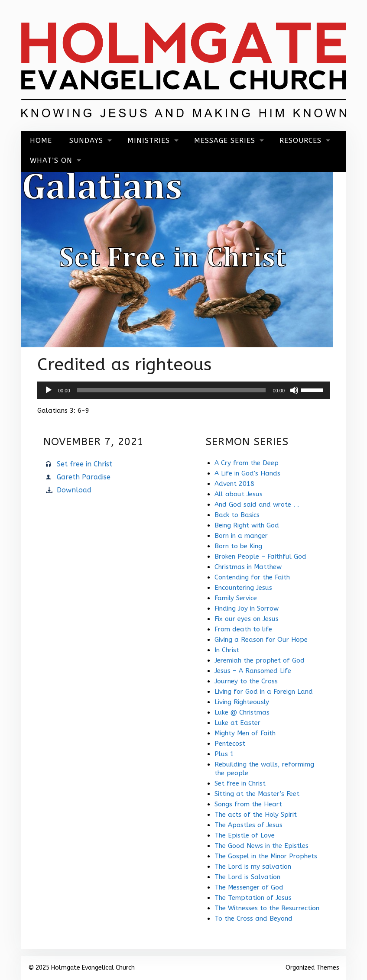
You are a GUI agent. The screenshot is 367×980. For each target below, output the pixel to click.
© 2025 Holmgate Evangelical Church (81, 968)
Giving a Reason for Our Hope (261, 640)
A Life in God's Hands (247, 473)
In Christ (227, 650)
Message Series (225, 141)
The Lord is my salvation (253, 867)
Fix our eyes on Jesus (247, 619)
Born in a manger (241, 536)
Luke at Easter (237, 723)
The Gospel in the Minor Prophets (266, 856)
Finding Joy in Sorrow (247, 608)
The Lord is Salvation (247, 877)
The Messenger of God (249, 887)
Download (74, 490)
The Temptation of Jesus (253, 898)
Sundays (86, 141)
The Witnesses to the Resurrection (267, 908)
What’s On (51, 160)
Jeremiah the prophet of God (260, 660)
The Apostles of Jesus (248, 825)
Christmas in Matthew (248, 567)
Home (41, 141)
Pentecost (230, 744)
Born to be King (238, 546)
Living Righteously (242, 702)
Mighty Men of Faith (245, 733)
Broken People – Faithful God (260, 556)
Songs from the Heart (248, 804)
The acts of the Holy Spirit (256, 815)
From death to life (243, 629)
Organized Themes (312, 968)
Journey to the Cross (246, 681)
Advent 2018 (234, 484)
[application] (183, 390)
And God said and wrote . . (257, 505)
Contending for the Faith (252, 577)
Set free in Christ (84, 464)
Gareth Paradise (84, 477)
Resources (300, 141)
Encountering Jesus (243, 588)
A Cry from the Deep (247, 463)
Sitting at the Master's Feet (257, 794)
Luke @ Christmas (242, 712)
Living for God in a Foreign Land (264, 692)
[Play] (49, 390)
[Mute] (294, 390)
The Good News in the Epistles (261, 846)
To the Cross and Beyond (253, 919)
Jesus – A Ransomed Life (253, 671)
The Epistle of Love (245, 835)
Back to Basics (237, 515)
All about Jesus (239, 494)
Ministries (149, 141)
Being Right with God (247, 525)
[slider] (172, 390)
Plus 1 (224, 754)
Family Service (236, 598)
